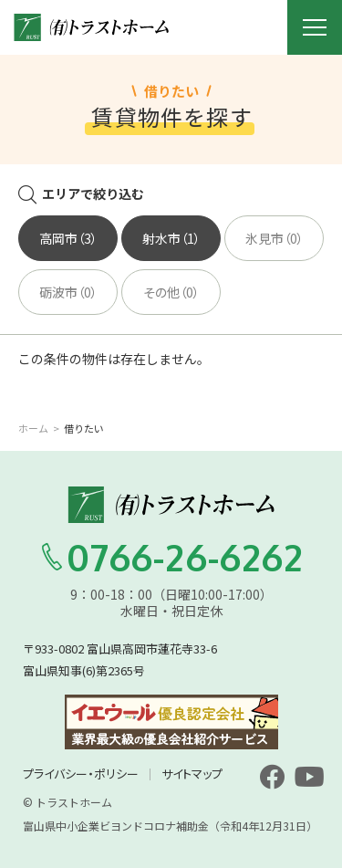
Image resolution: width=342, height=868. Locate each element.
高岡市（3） (68, 238)
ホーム (33, 428)
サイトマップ (192, 774)
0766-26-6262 (171, 557)
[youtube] (309, 777)
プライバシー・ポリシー (81, 774)
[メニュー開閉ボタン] (315, 27)
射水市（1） (171, 238)
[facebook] (272, 777)
